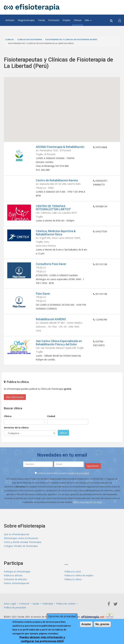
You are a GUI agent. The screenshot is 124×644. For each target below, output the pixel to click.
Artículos (10, 20)
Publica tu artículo (13, 575)
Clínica (8, 416)
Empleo (67, 20)
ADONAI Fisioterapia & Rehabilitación (60, 147)
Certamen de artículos (15, 579)
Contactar (24, 604)
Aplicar (63, 433)
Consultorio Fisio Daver (51, 264)
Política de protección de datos (87, 502)
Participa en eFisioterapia (17, 572)
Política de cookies (66, 604)
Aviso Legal (10, 604)
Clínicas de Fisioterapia (30, 39)
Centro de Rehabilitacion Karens (57, 180)
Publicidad (48, 604)
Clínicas (78, 20)
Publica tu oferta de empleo (79, 575)
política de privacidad (79, 473)
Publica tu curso (73, 572)
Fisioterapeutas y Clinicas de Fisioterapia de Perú (71, 39)
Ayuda (36, 604)
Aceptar (86, 624)
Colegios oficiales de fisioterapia (21, 546)
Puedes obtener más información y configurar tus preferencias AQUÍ (42, 639)
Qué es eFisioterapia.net (17, 534)
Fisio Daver (43, 294)
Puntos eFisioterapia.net (17, 583)
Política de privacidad (15, 607)
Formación (54, 20)
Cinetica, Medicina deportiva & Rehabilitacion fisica (56, 233)
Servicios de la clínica (16, 428)
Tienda (41, 20)
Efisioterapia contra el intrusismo (21, 538)
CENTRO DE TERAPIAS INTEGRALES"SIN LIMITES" (53, 208)
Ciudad (51, 416)
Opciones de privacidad (62, 616)
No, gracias (102, 624)
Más (88, 20)
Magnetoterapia (26, 20)
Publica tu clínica (73, 579)
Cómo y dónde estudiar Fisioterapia (23, 542)
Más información (15, 397)
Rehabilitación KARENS (51, 319)
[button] (120, 20)
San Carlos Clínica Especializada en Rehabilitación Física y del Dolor (59, 343)
